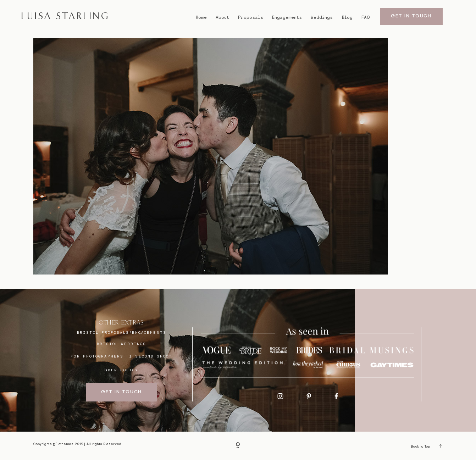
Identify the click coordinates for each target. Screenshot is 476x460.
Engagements (287, 17)
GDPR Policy (121, 370)
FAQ (366, 17)
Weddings (322, 17)
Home (201, 17)
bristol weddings (122, 344)
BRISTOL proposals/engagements (122, 332)
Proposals (251, 17)
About (222, 17)
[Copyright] (238, 446)
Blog (347, 17)
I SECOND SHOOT (151, 356)
